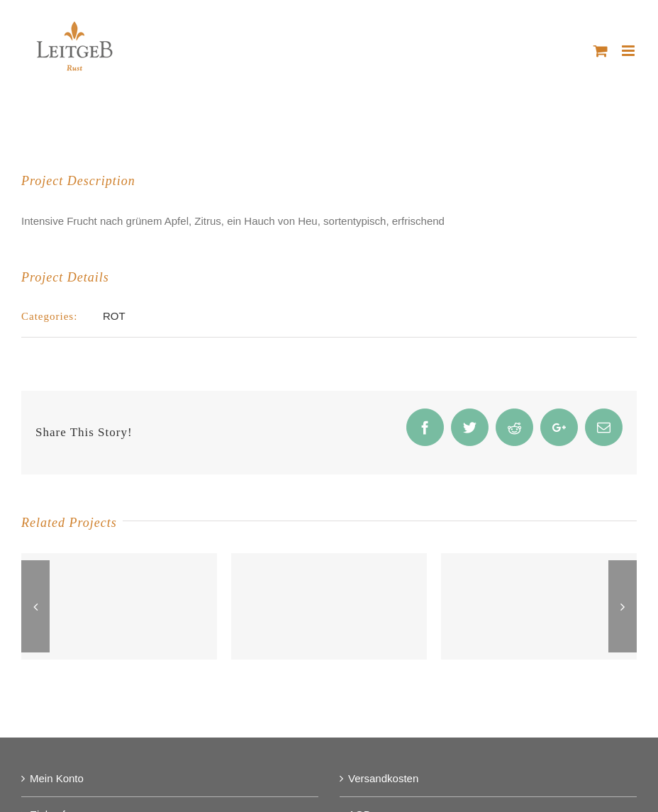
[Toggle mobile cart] (601, 51)
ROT (114, 316)
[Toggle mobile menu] (629, 51)
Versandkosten (383, 778)
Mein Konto (57, 778)
